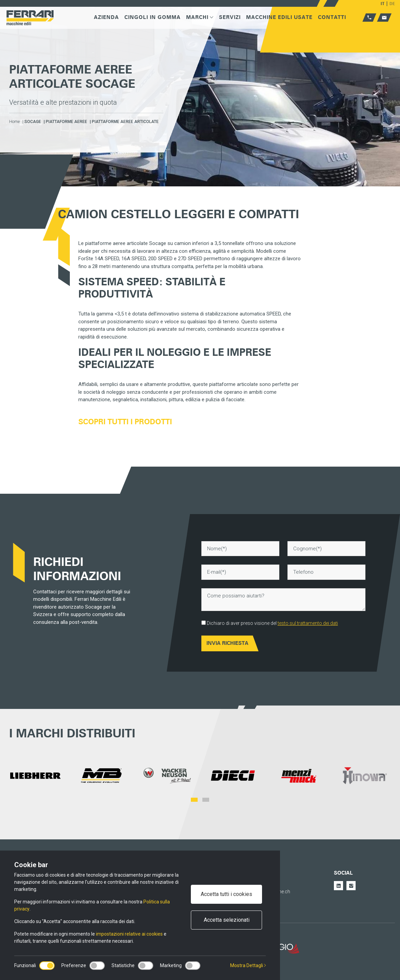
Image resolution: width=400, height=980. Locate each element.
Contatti (332, 17)
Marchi (200, 17)
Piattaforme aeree (66, 122)
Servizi (230, 17)
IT (383, 4)
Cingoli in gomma (153, 17)
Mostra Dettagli (248, 965)
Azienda (106, 17)
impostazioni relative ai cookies (129, 934)
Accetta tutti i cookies (226, 894)
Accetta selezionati (227, 920)
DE (392, 4)
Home (14, 122)
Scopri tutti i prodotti (125, 422)
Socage (33, 122)
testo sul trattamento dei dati (308, 623)
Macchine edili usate (279, 17)
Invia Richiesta (227, 643)
